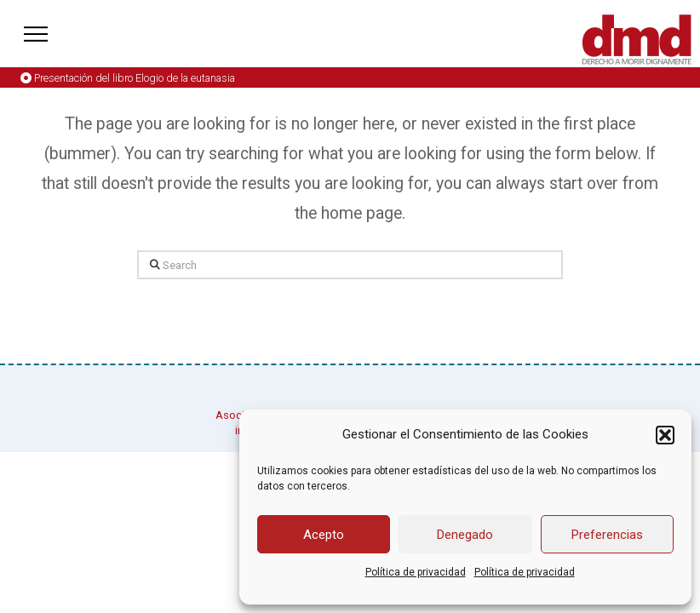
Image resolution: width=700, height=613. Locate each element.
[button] (665, 435)
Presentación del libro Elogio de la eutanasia (135, 78)
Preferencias (607, 535)
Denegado (465, 535)
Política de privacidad (416, 572)
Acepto (324, 535)
